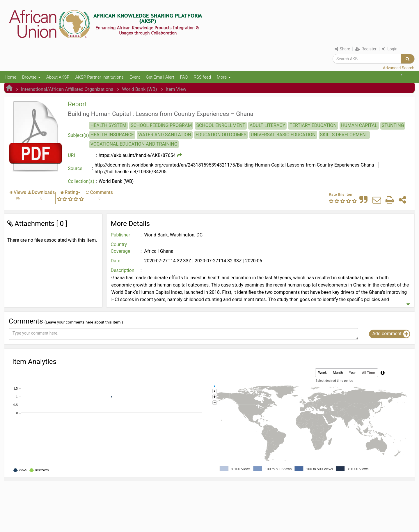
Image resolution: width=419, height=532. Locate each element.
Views (20, 192)
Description (123, 270)
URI (71, 155)
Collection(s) (81, 181)
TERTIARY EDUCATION (313, 125)
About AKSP (58, 77)
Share (342, 49)
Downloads (43, 192)
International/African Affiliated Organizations (67, 89)
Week (323, 373)
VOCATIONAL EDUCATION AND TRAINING (134, 144)
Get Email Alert (160, 77)
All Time (368, 373)
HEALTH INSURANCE (112, 135)
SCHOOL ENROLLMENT (221, 125)
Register (366, 49)
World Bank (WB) (139, 89)
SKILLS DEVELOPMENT (344, 135)
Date (116, 261)
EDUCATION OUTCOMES (221, 135)
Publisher (121, 235)
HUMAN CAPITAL (359, 125)
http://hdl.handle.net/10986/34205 (131, 172)
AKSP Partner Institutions (100, 77)
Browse (31, 77)
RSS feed (202, 77)
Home (10, 77)
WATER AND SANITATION (165, 135)
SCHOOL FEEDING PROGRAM (161, 125)
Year (352, 373)
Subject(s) (78, 135)
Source (75, 168)
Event (135, 77)
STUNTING (393, 125)
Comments (101, 192)
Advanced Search (399, 68)
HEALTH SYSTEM (108, 125)
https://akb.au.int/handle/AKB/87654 (137, 155)
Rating (71, 192)
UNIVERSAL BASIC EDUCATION (283, 135)
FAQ (184, 77)
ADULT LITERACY (268, 125)
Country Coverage (121, 248)
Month (338, 373)
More (224, 77)
